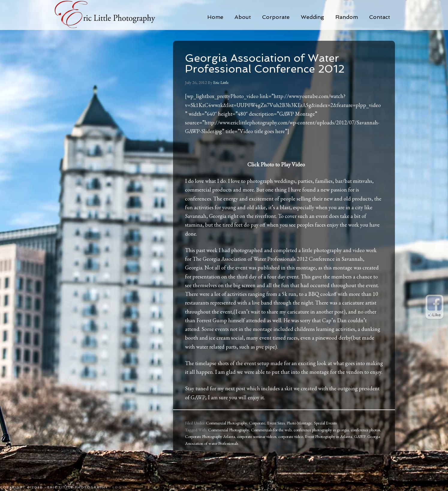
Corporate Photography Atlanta (210, 436)
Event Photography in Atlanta (329, 436)
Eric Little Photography (113, 15)
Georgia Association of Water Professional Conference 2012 (265, 63)
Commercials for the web (271, 430)
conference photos (365, 430)
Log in (120, 487)
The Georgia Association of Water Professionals (244, 259)
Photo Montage (299, 423)
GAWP (360, 436)
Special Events (325, 423)
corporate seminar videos (257, 436)
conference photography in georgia (321, 430)
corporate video (291, 436)
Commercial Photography (226, 423)
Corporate (257, 423)
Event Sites (276, 423)
